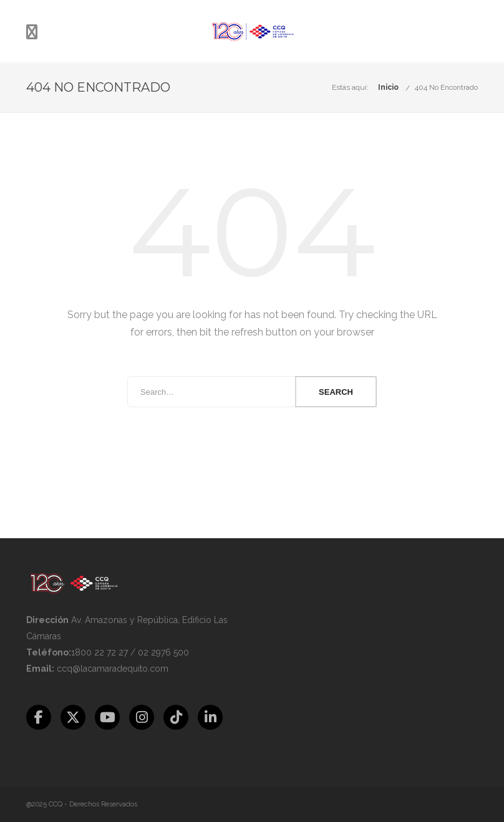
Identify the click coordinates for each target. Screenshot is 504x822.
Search (336, 392)
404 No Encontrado (446, 87)
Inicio (388, 87)
